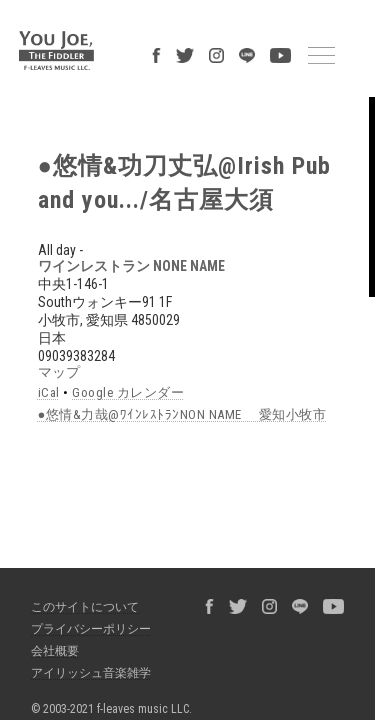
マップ (21, 325)
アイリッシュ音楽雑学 (81, 613)
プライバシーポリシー (81, 569)
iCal (35, 345)
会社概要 (45, 591)
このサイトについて (75, 547)
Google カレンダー (103, 345)
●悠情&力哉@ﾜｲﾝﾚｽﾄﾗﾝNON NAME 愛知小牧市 (151, 366)
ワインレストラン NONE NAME (93, 219)
